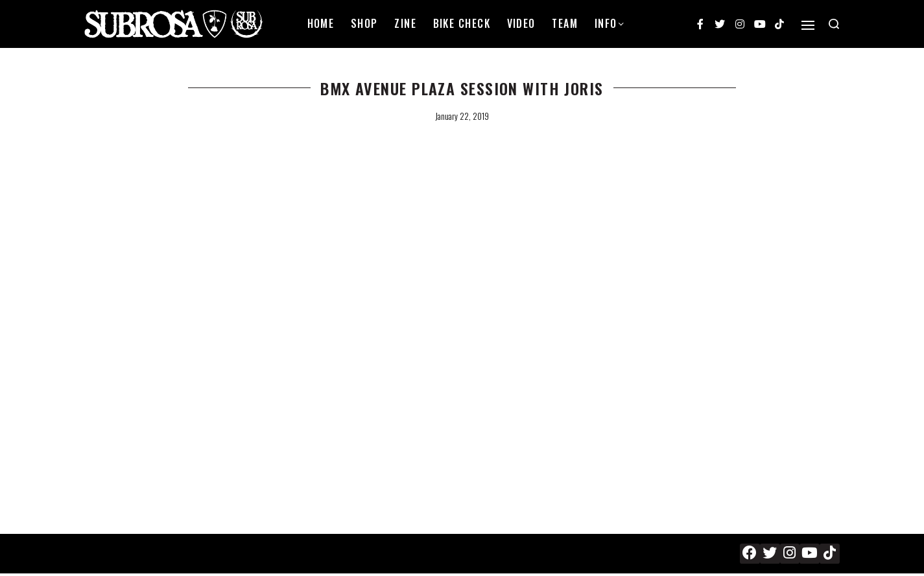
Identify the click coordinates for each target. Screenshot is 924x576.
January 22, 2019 (462, 116)
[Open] (808, 25)
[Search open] (834, 24)
